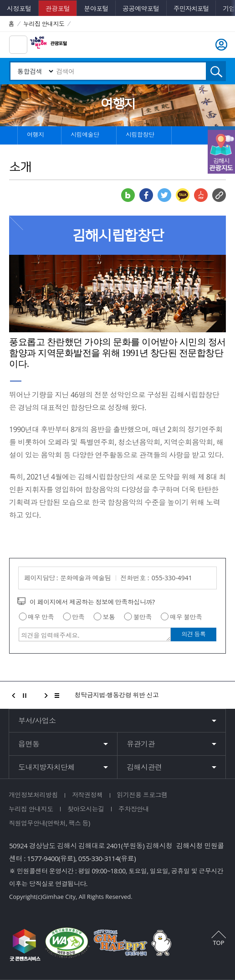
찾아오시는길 (86, 809)
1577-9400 (43, 858)
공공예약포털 (141, 8)
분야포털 (96, 8)
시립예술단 (84, 132)
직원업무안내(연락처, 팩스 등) (49, 823)
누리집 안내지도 (31, 809)
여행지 (35, 132)
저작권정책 (87, 795)
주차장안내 (134, 809)
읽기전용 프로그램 (142, 795)
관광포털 (58, 8)
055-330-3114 (99, 858)
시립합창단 (139, 132)
